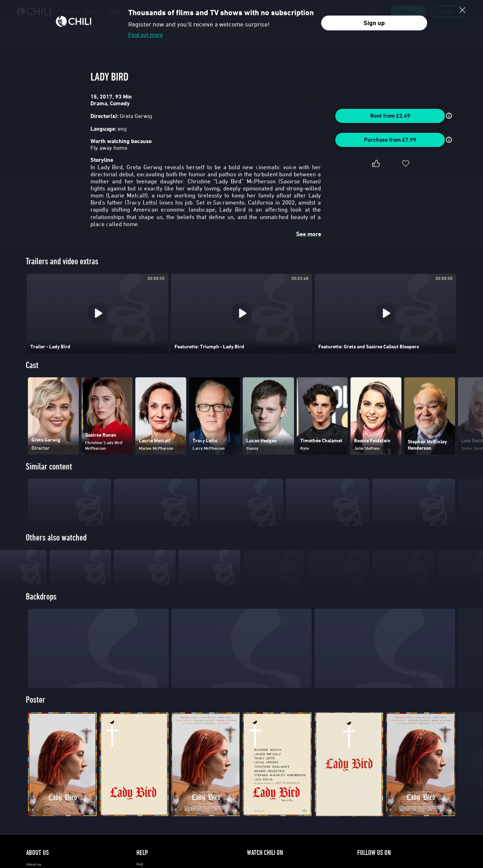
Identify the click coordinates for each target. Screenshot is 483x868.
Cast (32, 365)
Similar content (49, 467)
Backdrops (41, 609)
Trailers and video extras (62, 261)
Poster (36, 712)
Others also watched (56, 538)
